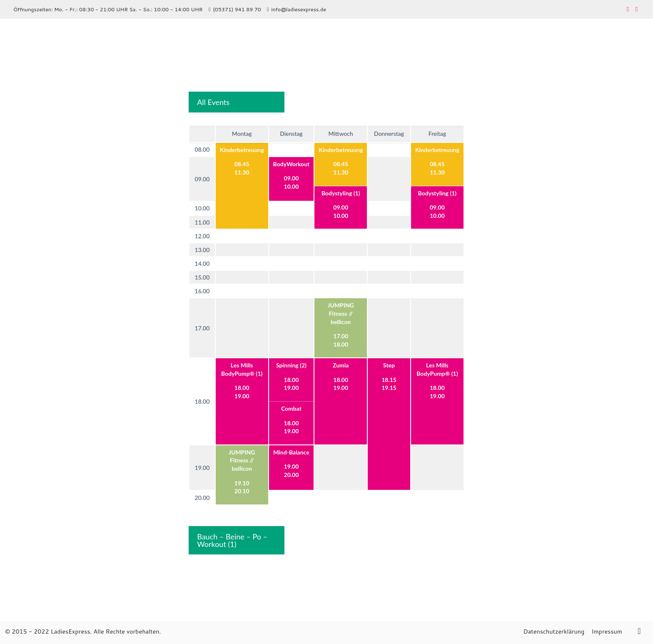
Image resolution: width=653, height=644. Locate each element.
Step (389, 365)
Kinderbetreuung (242, 150)
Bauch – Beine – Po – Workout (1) (232, 540)
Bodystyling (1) (341, 193)
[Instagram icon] (637, 9)
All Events (213, 102)
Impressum (607, 631)
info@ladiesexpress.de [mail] (299, 9)
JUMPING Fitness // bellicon (340, 313)
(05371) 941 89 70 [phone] (237, 9)
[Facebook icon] (628, 9)
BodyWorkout (292, 164)
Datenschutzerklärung (554, 631)
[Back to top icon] (639, 631)
